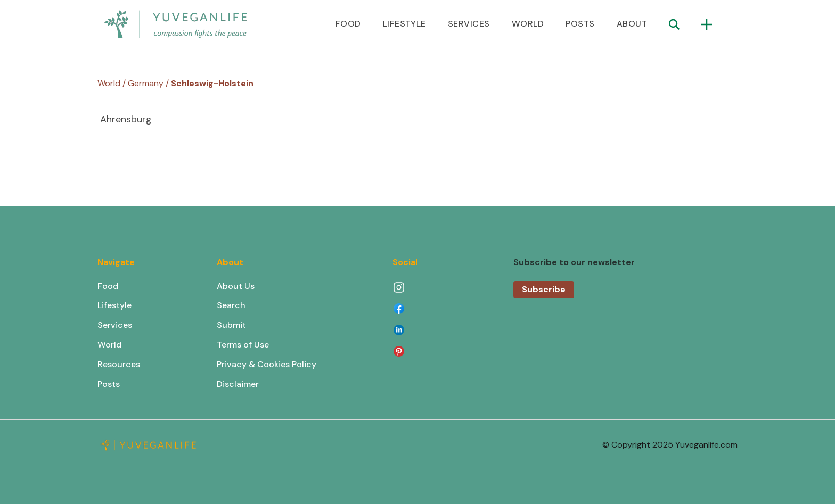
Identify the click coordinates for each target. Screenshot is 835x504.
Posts (109, 384)
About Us (236, 286)
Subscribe (544, 289)
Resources (119, 364)
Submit (231, 325)
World (109, 345)
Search (231, 305)
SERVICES (469, 24)
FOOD (348, 24)
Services (115, 325)
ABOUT (632, 24)
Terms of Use (243, 345)
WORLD (528, 24)
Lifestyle (114, 305)
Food (108, 286)
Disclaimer (238, 384)
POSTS (580, 24)
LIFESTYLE (404, 24)
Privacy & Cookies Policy (267, 364)
